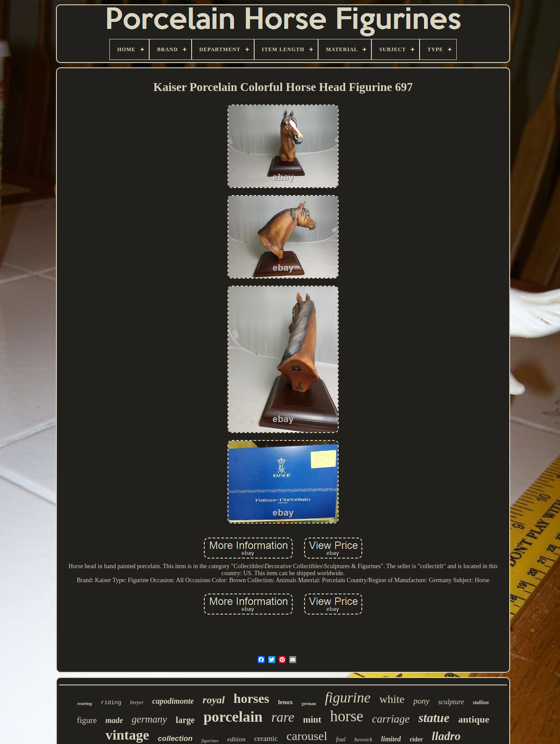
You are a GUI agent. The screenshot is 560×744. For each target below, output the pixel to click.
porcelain (233, 717)
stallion (481, 702)
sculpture (451, 702)
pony (422, 701)
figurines (210, 741)
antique (474, 719)
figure (87, 720)
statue (434, 718)
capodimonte (173, 701)
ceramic (266, 739)
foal (341, 739)
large (185, 720)
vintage (127, 735)
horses (252, 698)
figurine (348, 698)
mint (312, 720)
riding (111, 703)
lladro (446, 736)
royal (214, 700)
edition (236, 739)
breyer (137, 702)
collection (175, 739)
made (114, 720)
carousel (307, 736)
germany (149, 719)
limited (391, 739)
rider (416, 739)
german (309, 704)
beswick (363, 739)
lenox (285, 702)
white (392, 699)
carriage (391, 719)
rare (283, 717)
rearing (85, 703)
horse (347, 716)
